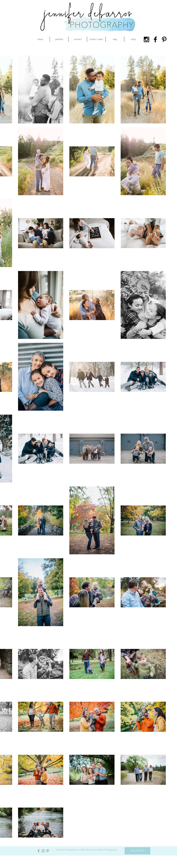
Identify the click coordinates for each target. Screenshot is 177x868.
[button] (40, 39)
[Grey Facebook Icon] (39, 851)
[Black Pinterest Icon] (164, 39)
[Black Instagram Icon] (146, 39)
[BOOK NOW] (137, 851)
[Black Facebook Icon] (155, 39)
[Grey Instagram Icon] (43, 851)
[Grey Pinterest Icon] (48, 851)
